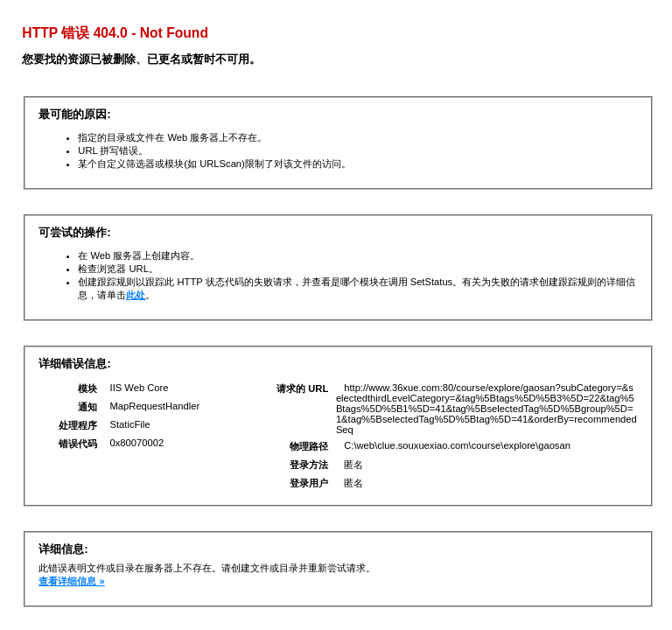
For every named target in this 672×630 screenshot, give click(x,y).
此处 (136, 295)
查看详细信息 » (71, 581)
